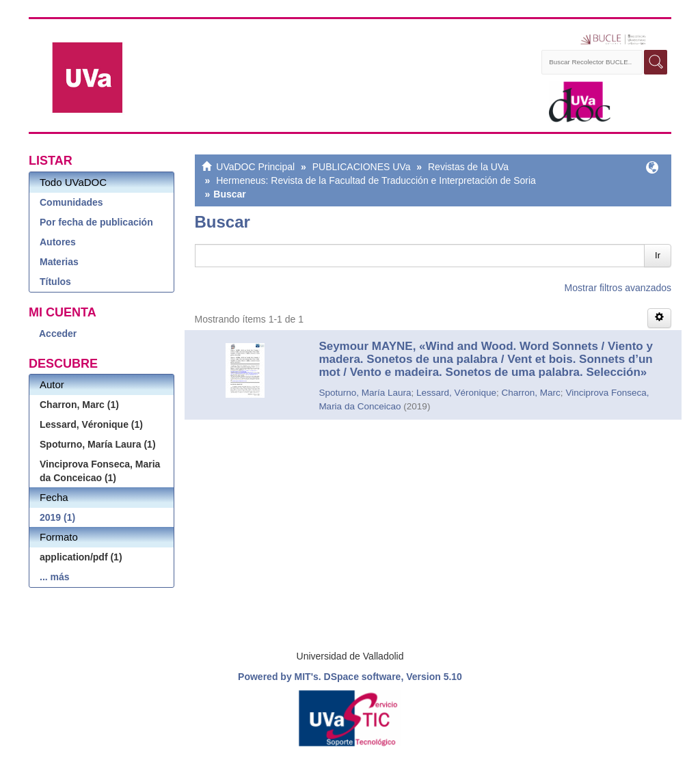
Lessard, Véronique (456, 393)
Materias (59, 262)
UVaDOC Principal (255, 167)
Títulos (55, 282)
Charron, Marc (531, 393)
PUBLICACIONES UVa (362, 167)
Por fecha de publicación (96, 222)
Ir (658, 255)
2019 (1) (57, 517)
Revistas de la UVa (468, 167)
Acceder (58, 334)
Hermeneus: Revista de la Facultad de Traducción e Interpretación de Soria (376, 180)
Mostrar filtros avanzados (618, 288)
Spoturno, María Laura (365, 393)
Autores (58, 242)
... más (55, 577)
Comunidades (71, 202)
